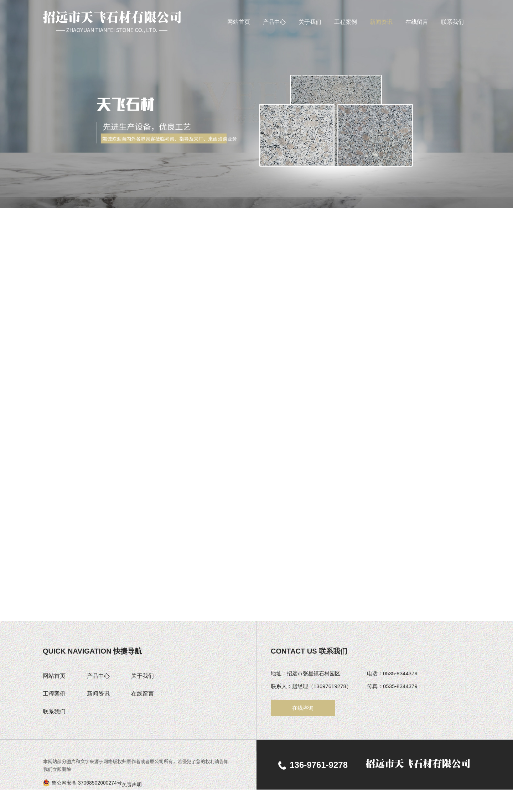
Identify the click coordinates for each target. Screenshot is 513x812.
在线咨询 (303, 708)
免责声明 (132, 785)
